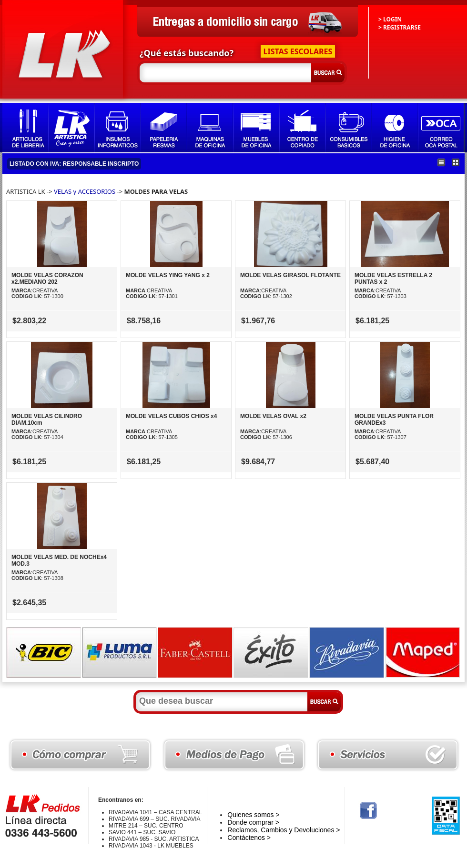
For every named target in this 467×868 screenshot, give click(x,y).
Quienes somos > (253, 815)
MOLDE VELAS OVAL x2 (273, 416)
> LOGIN (390, 19)
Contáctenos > (249, 838)
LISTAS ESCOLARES (298, 51)
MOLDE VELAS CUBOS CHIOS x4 (171, 416)
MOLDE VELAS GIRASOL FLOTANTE (290, 275)
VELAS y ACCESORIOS (85, 191)
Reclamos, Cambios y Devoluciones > (284, 830)
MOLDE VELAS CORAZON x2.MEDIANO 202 (47, 279)
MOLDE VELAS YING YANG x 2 (168, 275)
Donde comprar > (253, 822)
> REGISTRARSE (400, 27)
